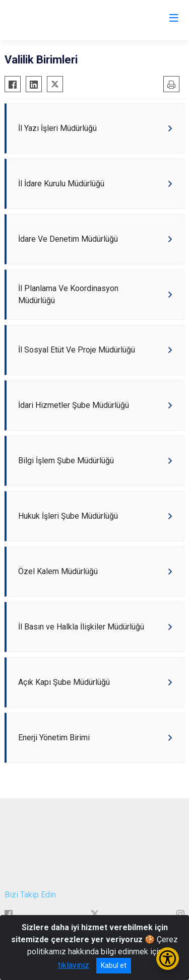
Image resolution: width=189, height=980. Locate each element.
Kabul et (114, 965)
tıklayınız (74, 965)
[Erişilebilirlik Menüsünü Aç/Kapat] (168, 959)
